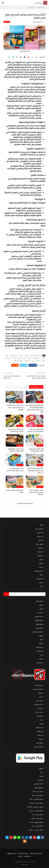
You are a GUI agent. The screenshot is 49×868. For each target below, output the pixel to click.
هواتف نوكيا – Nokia (37, 818)
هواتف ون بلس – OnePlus (35, 830)
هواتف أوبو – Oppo (37, 795)
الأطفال (26, 355)
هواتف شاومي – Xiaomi (36, 811)
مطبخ (41, 525)
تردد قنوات (40, 735)
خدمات (41, 697)
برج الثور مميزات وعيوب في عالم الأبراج (12, 377)
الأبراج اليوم (40, 716)
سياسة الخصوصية (23, 853)
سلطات (41, 563)
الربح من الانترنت (39, 685)
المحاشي (40, 540)
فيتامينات (38, 361)
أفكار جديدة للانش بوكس (35, 355)
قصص (41, 586)
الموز (24, 358)
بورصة (41, 724)
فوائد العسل (39, 743)
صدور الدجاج (8, 358)
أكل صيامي (40, 536)
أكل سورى (40, 533)
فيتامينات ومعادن (38, 747)
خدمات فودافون (38, 704)
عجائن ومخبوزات (38, 571)
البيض (21, 355)
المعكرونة (40, 552)
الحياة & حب (40, 613)
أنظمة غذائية (39, 601)
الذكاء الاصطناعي (38, 784)
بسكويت (14, 358)
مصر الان (23, 865)
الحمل (41, 609)
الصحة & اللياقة (39, 617)
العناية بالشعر (39, 628)
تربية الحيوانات (39, 647)
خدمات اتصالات (39, 712)
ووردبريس (40, 780)
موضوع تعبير (39, 663)
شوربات (41, 567)
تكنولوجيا (40, 693)
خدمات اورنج (39, 701)
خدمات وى (40, 708)
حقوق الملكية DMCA (36, 853)
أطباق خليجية (39, 544)
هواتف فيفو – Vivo (37, 815)
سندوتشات (40, 556)
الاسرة (41, 605)
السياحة (41, 643)
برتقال (20, 358)
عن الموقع (28, 856)
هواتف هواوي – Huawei (36, 822)
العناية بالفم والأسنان (37, 632)
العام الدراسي (36, 358)
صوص (43, 361)
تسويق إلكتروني (38, 788)
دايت (41, 655)
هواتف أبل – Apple (38, 792)
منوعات (41, 659)
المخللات (40, 548)
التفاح (7, 355)
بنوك (41, 720)
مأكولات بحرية (39, 529)
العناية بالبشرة (39, 624)
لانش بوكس (7, 22)
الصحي (43, 358)
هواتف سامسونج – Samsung (35, 807)
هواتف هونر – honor (37, 826)
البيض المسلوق (14, 355)
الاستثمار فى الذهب (38, 689)
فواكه (41, 583)
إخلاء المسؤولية (12, 853)
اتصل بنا (20, 856)
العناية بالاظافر (39, 620)
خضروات (40, 739)
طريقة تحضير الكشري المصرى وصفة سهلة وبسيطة (36, 377)
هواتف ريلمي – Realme (36, 803)
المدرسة (29, 358)
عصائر (41, 575)
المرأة (41, 640)
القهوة (41, 636)
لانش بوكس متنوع (18, 361)
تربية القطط (40, 651)
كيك (32, 361)
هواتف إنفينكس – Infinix (36, 799)
